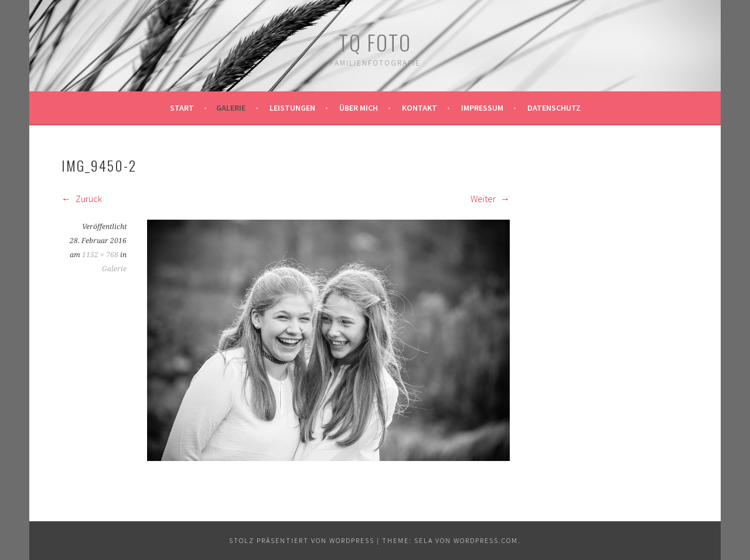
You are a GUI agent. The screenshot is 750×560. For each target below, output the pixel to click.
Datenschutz (554, 108)
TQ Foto (375, 42)
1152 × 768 (100, 255)
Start (182, 108)
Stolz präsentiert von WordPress (302, 540)
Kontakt (420, 108)
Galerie (231, 108)
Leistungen (292, 108)
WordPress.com (486, 540)
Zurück (82, 199)
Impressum (482, 108)
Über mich (359, 108)
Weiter (490, 199)
